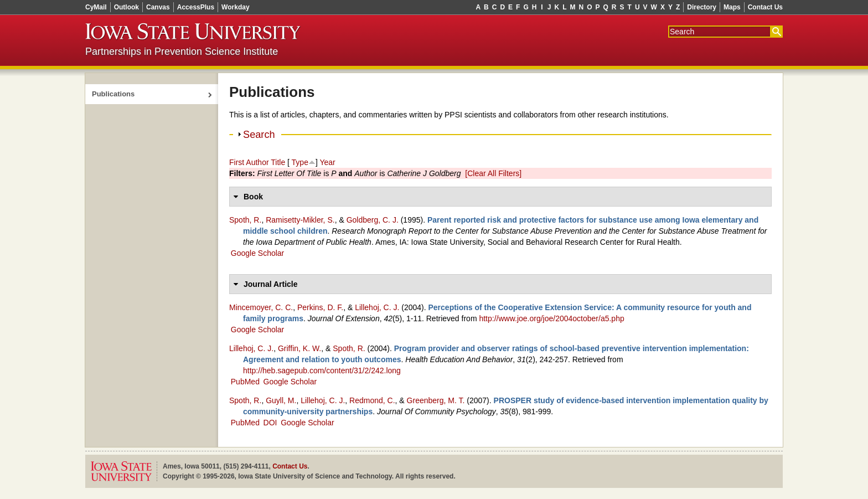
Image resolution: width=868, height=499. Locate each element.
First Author (249, 162)
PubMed (245, 382)
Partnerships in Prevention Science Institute (182, 52)
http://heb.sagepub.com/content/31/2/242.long (322, 371)
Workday (235, 7)
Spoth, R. (245, 220)
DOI (270, 423)
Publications (113, 94)
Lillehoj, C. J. (377, 307)
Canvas (158, 7)
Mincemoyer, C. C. (261, 307)
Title (278, 162)
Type (300, 162)
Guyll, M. (281, 400)
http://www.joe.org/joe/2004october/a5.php (551, 318)
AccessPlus (196, 7)
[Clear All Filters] (493, 173)
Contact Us (765, 7)
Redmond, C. (372, 400)
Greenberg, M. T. (436, 400)
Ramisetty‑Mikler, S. (300, 220)
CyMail (96, 7)
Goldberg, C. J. (373, 220)
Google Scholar (258, 253)
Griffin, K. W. (299, 348)
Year (327, 162)
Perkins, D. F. (320, 307)
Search (259, 135)
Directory (702, 7)
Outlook (126, 7)
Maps (732, 7)
